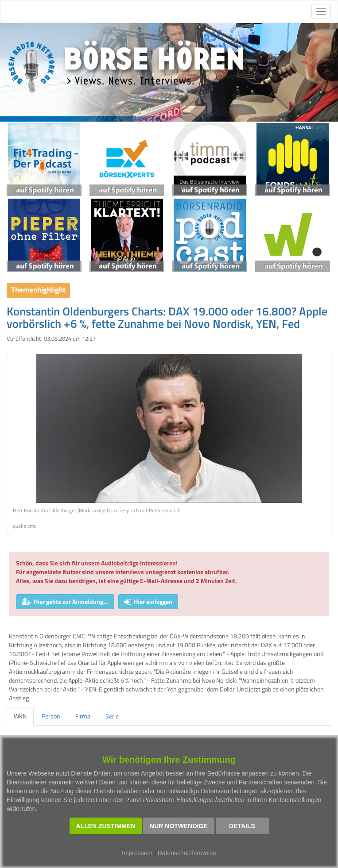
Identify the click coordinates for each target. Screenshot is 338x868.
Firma (83, 716)
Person (51, 716)
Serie (112, 716)
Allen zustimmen (106, 826)
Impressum (137, 853)
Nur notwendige (179, 826)
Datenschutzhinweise (187, 853)
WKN (20, 716)
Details (242, 826)
